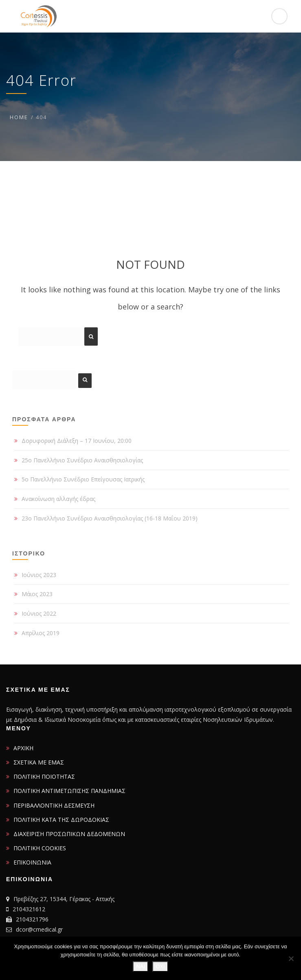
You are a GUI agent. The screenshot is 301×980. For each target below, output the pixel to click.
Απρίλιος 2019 (41, 633)
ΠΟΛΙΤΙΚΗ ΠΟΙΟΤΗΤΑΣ (44, 776)
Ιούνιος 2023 (39, 575)
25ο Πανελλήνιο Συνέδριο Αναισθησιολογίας (82, 460)
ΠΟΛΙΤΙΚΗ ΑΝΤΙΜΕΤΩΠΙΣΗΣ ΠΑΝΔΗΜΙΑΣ (69, 791)
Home (19, 117)
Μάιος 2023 (37, 594)
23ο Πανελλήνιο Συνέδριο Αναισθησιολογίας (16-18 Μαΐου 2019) (110, 518)
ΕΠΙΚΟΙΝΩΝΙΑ (32, 862)
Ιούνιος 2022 (39, 613)
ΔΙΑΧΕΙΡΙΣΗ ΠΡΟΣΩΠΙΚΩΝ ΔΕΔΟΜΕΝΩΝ (69, 834)
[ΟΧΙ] (291, 958)
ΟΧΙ (160, 966)
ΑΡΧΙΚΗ (23, 748)
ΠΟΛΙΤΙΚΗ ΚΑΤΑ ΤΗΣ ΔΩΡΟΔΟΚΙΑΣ (61, 820)
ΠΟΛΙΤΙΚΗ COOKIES (40, 848)
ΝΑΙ (141, 966)
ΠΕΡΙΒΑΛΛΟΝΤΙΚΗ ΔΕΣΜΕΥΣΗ (54, 805)
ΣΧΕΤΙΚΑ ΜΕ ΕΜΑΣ (39, 762)
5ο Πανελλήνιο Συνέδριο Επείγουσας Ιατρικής (83, 479)
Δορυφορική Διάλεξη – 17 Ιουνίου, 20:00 (77, 441)
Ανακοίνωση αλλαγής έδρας (58, 499)
